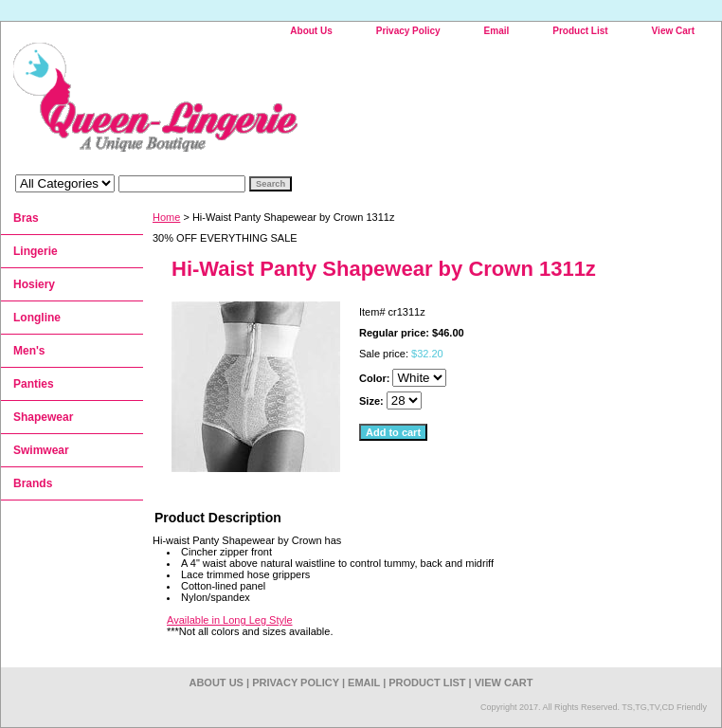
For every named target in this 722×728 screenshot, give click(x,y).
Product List (580, 31)
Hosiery (34, 284)
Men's (29, 351)
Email (497, 31)
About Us (311, 31)
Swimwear (41, 450)
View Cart (673, 31)
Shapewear (43, 417)
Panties (34, 384)
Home (166, 217)
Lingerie (36, 251)
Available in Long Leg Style (230, 620)
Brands (33, 483)
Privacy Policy (408, 31)
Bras (26, 218)
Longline (37, 318)
